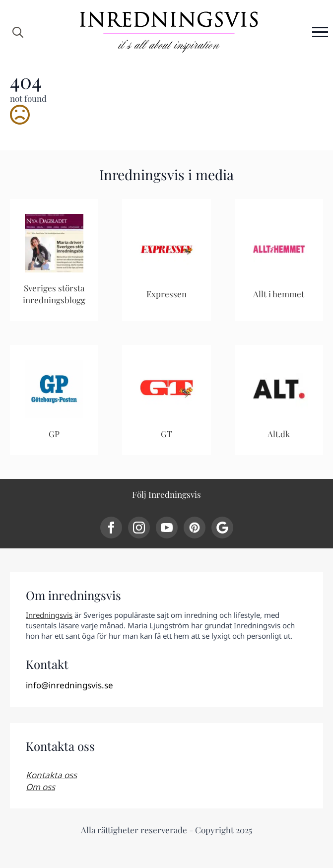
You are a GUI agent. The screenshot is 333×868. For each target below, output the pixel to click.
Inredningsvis (49, 615)
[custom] (195, 528)
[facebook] (111, 528)
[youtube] (167, 528)
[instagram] (139, 528)
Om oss (40, 787)
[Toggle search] (18, 32)
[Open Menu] (320, 32)
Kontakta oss (51, 775)
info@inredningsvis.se (69, 685)
